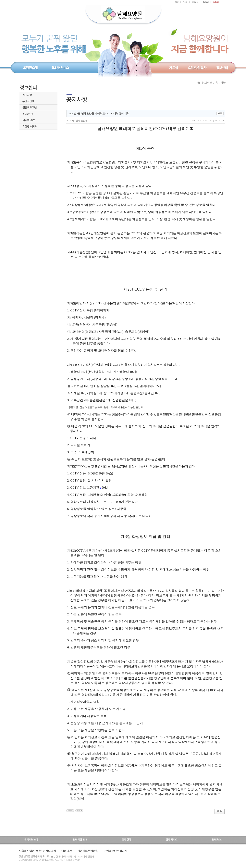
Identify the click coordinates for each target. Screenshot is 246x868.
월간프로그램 (30, 108)
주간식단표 (28, 101)
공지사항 (27, 95)
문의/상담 (28, 114)
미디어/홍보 (29, 120)
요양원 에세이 (30, 126)
